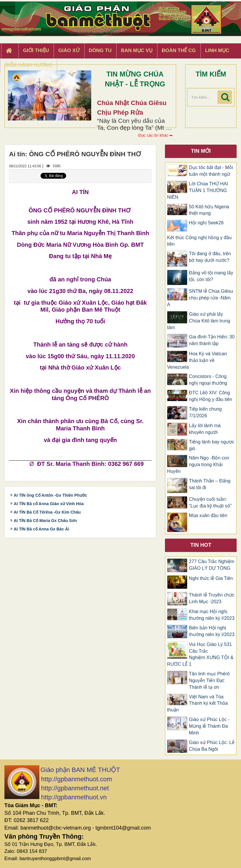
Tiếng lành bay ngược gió (212, 445)
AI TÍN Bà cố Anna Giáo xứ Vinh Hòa (49, 504)
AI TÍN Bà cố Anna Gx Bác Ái (41, 529)
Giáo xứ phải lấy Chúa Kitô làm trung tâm (198, 321)
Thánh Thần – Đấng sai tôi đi (210, 484)
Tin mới (201, 151)
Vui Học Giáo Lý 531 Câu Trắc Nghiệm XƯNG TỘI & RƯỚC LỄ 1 (200, 654)
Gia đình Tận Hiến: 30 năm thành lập (212, 340)
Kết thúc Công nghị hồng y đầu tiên (199, 241)
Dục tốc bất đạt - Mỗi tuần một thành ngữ (211, 171)
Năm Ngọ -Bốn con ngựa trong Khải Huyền (198, 465)
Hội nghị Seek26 (206, 223)
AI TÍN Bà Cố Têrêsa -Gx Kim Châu (47, 512)
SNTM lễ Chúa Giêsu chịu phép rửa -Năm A (200, 298)
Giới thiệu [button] (36, 50)
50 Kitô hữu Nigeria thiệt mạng (209, 210)
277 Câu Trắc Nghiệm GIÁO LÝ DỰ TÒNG (212, 565)
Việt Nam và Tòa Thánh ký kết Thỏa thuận (197, 703)
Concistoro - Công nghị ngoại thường (208, 380)
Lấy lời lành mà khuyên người (205, 429)
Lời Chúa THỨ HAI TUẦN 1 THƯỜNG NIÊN (197, 190)
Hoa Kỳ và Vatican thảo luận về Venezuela (197, 360)
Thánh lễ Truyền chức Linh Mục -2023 (212, 598)
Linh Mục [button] (217, 50)
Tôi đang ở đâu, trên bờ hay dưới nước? (210, 257)
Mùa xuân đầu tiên (208, 515)
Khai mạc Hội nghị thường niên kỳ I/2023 (212, 615)
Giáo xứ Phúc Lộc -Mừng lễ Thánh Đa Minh (209, 726)
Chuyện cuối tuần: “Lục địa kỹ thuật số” (210, 503)
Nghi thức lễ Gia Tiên (211, 578)
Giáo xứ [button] (69, 50)
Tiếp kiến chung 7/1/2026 (205, 412)
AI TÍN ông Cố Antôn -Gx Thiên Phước (50, 495)
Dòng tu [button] (100, 50)
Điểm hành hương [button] (29, 65)
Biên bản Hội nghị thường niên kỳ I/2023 (212, 631)
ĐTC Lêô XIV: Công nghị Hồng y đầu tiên (210, 396)
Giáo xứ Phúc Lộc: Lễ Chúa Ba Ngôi (212, 746)
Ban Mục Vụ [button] (137, 50)
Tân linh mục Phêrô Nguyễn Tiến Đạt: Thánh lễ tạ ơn (209, 680)
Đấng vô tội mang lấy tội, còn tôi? (211, 276)
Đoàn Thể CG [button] (179, 50)
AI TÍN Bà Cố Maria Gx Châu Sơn (45, 521)
